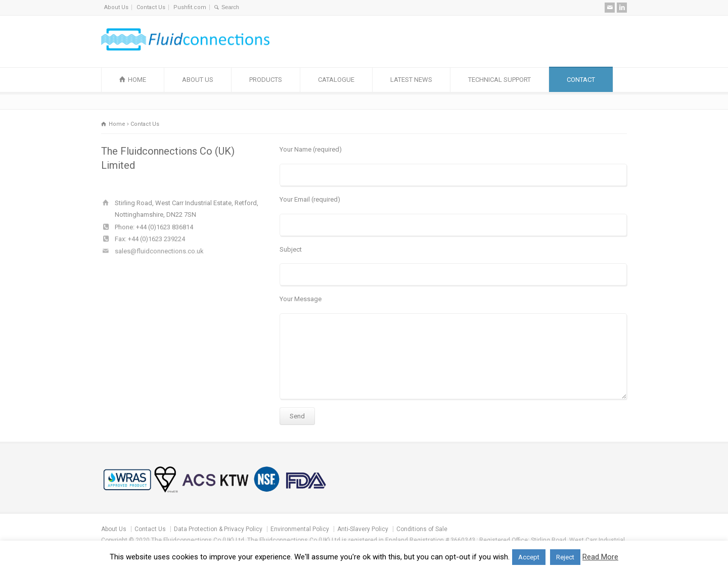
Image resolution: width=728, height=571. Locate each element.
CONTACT (581, 80)
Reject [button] (565, 557)
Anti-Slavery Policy (363, 529)
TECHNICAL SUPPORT (499, 80)
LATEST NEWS (411, 80)
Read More (600, 557)
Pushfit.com (190, 7)
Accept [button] (529, 557)
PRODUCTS (266, 80)
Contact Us (151, 7)
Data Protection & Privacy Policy (218, 529)
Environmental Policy (300, 529)
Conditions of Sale (422, 529)
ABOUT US (198, 80)
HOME (137, 80)
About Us (116, 7)
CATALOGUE (336, 80)
